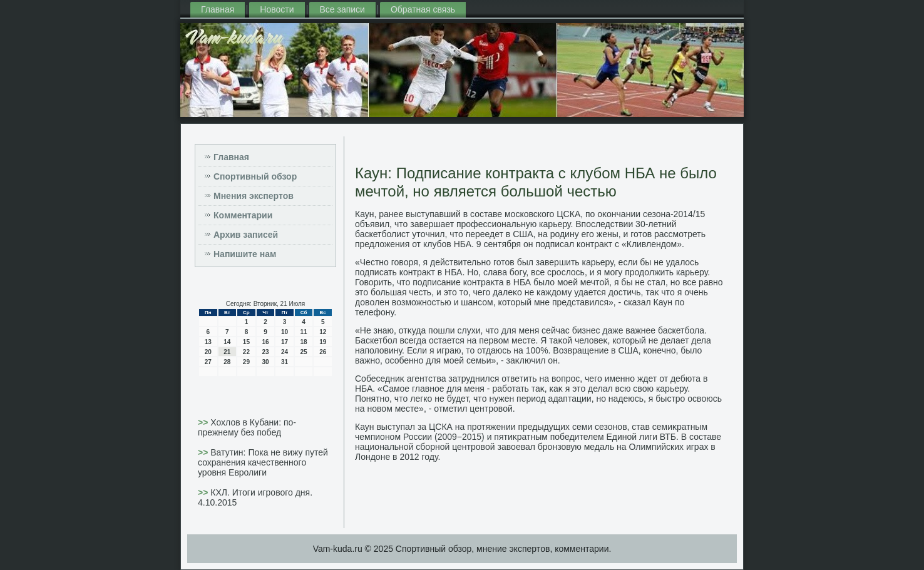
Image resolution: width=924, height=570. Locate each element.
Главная (218, 9)
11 (304, 332)
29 (246, 362)
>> (204, 422)
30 (265, 362)
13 (208, 342)
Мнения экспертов (254, 196)
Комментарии (243, 215)
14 (227, 342)
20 (208, 352)
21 (227, 352)
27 (208, 362)
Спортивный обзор (255, 176)
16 (265, 342)
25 (304, 352)
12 (323, 332)
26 (323, 352)
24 (285, 352)
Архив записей (246, 235)
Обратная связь (423, 9)
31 (285, 362)
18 (304, 342)
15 (246, 342)
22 (246, 352)
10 (285, 332)
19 (323, 342)
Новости (277, 9)
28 (227, 362)
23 (265, 352)
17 (285, 342)
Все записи (342, 9)
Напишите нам (245, 254)
